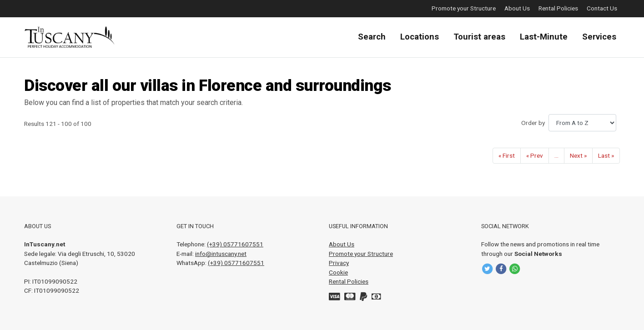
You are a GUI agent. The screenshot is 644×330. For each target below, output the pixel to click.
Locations (420, 37)
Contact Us (602, 8)
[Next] (578, 156)
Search (372, 37)
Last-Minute (544, 37)
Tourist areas (479, 37)
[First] (507, 156)
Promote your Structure (464, 8)
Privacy (339, 263)
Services (599, 37)
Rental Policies (558, 8)
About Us (517, 8)
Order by (533, 123)
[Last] (606, 156)
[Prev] (535, 156)
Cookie (338, 272)
